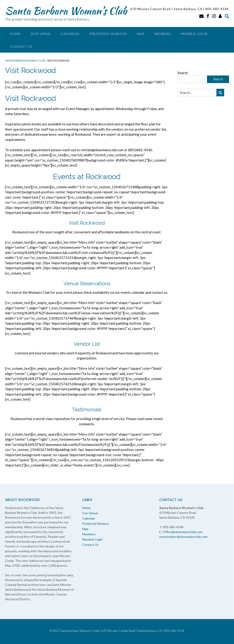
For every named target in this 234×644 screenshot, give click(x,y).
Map (141, 34)
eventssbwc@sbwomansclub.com (183, 537)
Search (183, 73)
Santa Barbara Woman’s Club (66, 11)
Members (162, 34)
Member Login (194, 34)
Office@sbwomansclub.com (183, 532)
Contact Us (21, 47)
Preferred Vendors (108, 34)
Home (15, 34)
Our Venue (41, 34)
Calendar (70, 34)
